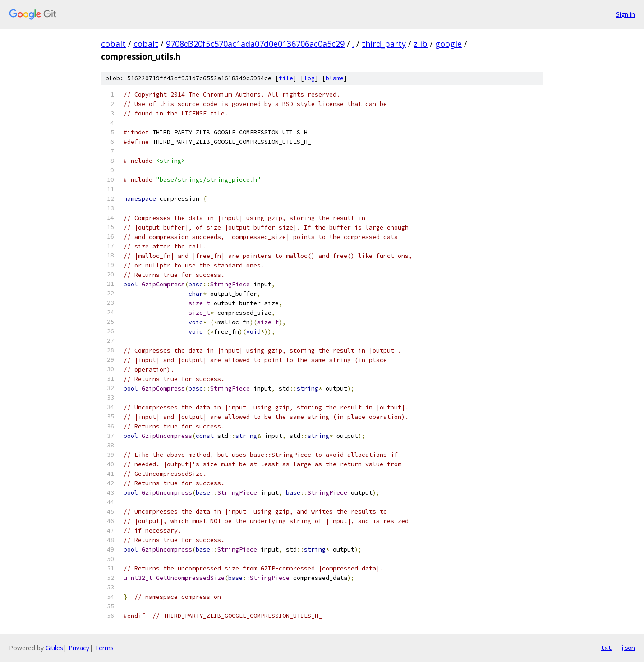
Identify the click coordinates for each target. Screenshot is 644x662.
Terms (104, 648)
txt (606, 648)
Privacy (79, 648)
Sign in (626, 14)
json (628, 648)
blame (335, 78)
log (309, 78)
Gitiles (54, 648)
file (286, 78)
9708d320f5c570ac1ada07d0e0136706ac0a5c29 (255, 44)
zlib (421, 44)
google (448, 44)
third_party (384, 44)
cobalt (113, 44)
